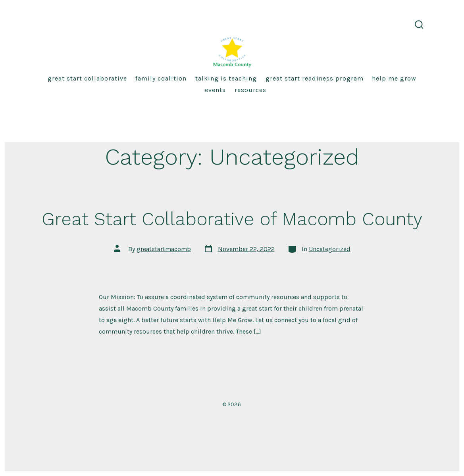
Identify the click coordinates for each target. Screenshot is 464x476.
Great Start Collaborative (87, 78)
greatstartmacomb (164, 249)
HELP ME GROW (394, 78)
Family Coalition (161, 78)
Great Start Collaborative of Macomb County (232, 219)
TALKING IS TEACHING (226, 78)
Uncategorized (330, 249)
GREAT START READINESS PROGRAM (315, 78)
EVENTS (215, 90)
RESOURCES (250, 90)
